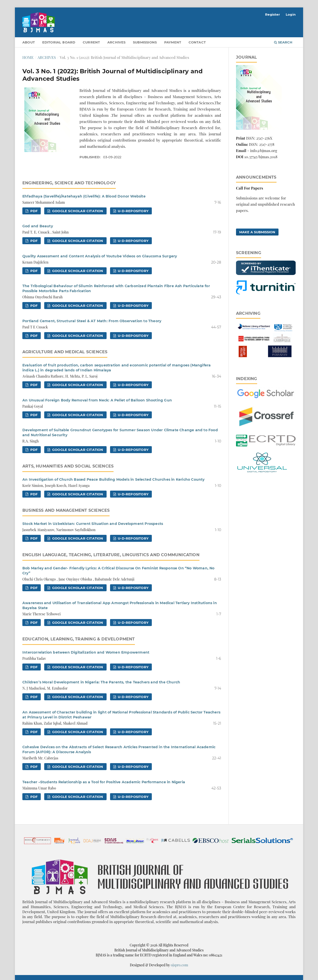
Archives (117, 42)
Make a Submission (257, 232)
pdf (33, 211)
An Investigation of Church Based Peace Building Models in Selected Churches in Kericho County (114, 479)
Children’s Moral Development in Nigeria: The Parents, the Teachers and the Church (101, 682)
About (29, 42)
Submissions (145, 42)
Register (273, 14)
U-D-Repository (133, 211)
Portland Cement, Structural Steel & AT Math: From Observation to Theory (92, 321)
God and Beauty (38, 226)
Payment (173, 42)
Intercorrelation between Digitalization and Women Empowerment (86, 652)
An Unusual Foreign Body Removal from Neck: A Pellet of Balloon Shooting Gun (97, 400)
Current (91, 42)
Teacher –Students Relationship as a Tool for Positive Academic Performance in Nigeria (104, 782)
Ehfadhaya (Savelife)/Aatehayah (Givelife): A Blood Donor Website (84, 196)
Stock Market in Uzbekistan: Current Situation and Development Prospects (93, 524)
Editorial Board (59, 42)
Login (291, 14)
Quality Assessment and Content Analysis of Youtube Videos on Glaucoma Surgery (100, 256)
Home (28, 57)
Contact (197, 42)
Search (283, 42)
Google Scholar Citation (77, 211)
